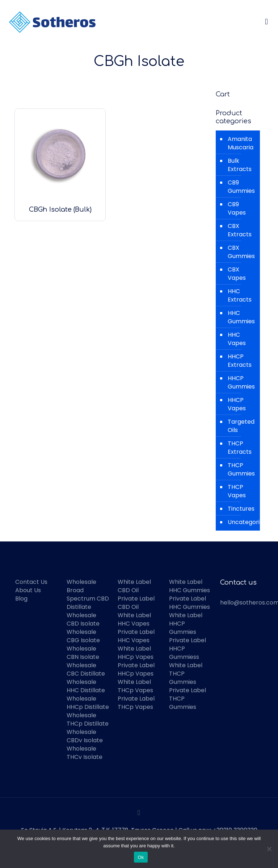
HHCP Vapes (237, 404)
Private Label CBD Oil (136, 603)
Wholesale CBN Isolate (83, 653)
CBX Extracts (240, 230)
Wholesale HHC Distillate (86, 686)
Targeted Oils (241, 426)
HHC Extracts (240, 295)
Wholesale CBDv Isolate (85, 736)
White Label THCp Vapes (135, 686)
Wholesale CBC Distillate (86, 669)
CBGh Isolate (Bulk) (60, 209)
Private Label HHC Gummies (189, 603)
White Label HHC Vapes (134, 619)
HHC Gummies (241, 317)
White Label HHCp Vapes (136, 653)
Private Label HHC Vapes (136, 636)
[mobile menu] (266, 22)
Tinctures (241, 509)
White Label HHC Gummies (189, 586)
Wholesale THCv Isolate (85, 753)
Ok (141, 857)
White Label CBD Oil (134, 586)
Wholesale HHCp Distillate (88, 703)
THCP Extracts (240, 448)
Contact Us (31, 582)
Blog (21, 599)
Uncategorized (242, 522)
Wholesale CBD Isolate (83, 619)
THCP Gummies (241, 469)
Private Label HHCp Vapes (136, 669)
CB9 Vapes (237, 208)
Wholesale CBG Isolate (83, 636)
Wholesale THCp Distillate (88, 719)
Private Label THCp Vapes (136, 703)
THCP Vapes (237, 491)
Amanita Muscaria (241, 143)
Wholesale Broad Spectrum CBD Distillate (88, 594)
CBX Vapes (237, 274)
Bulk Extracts (240, 165)
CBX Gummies (241, 252)
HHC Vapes (237, 339)
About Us (28, 590)
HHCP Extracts (240, 361)
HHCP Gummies (241, 382)
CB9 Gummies (241, 187)
